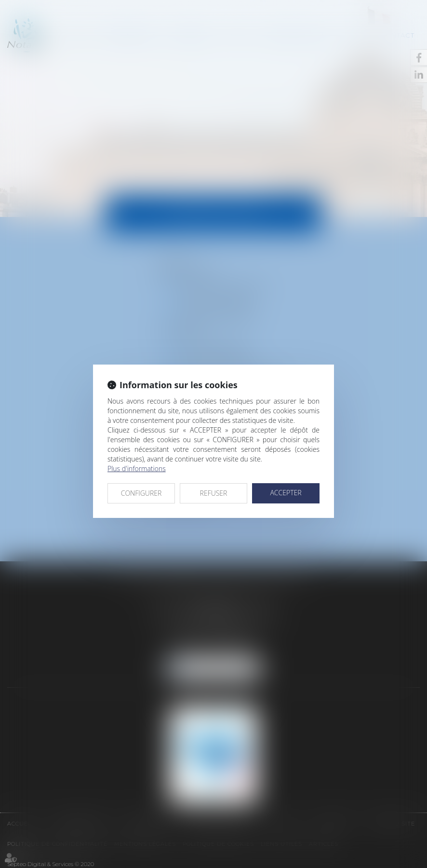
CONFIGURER (141, 493)
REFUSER (214, 493)
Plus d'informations (137, 468)
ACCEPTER (286, 493)
